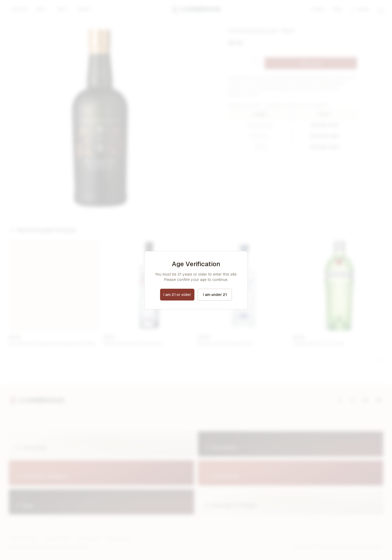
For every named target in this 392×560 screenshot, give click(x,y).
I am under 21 (215, 295)
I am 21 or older (177, 295)
